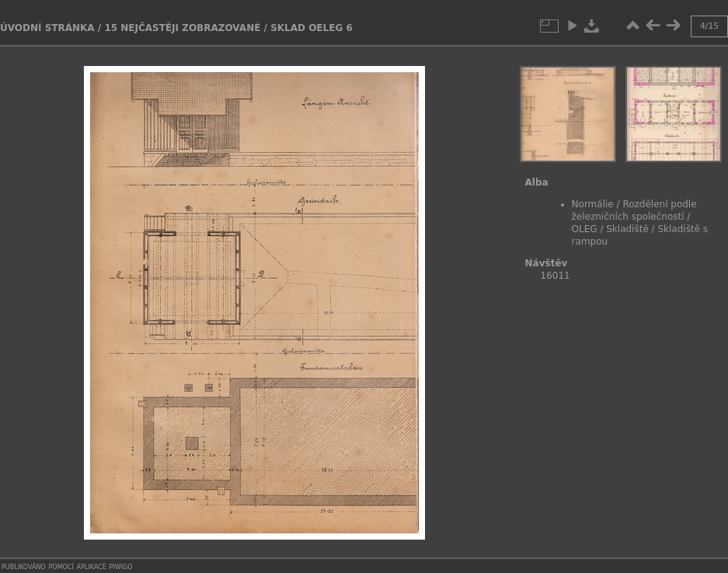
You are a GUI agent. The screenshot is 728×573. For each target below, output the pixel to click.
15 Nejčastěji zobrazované (182, 28)
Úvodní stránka (47, 28)
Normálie (593, 204)
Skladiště (627, 229)
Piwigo (121, 566)
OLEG (585, 229)
